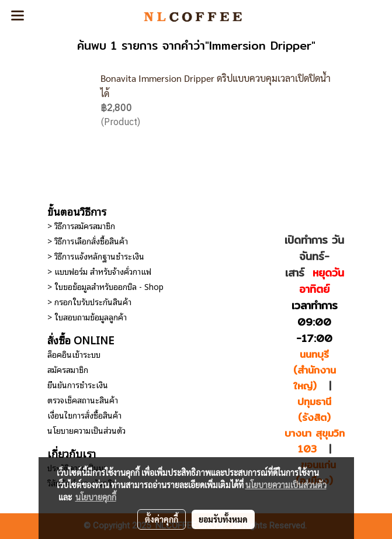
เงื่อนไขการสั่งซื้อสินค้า (84, 415)
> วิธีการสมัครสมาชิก (81, 225)
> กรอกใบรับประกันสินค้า (89, 301)
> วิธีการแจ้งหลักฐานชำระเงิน (96, 256)
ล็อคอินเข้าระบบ (74, 354)
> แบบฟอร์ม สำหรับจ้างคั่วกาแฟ (99, 271)
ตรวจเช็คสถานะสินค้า (83, 400)
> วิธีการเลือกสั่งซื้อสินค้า (88, 241)
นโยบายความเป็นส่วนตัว (86, 430)
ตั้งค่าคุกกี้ (162, 519)
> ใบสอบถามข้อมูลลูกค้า (87, 317)
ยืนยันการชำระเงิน (78, 384)
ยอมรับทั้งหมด (223, 519)
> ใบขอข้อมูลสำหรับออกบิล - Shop (105, 286)
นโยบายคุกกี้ (96, 497)
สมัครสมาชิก (68, 369)
